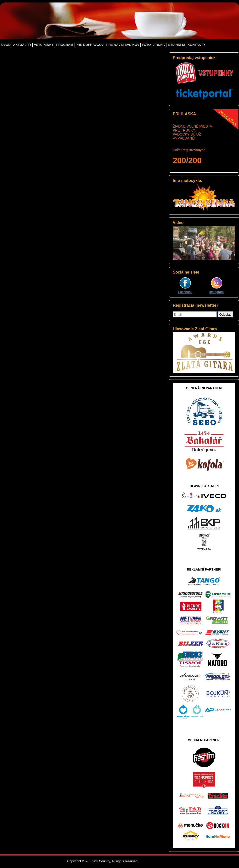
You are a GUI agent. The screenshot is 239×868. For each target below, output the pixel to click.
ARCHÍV (160, 45)
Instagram (217, 292)
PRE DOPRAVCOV (90, 45)
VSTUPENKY (44, 45)
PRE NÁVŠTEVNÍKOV (123, 45)
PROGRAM (65, 45)
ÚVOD (6, 45)
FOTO (146, 45)
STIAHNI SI (177, 45)
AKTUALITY (22, 45)
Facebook (185, 292)
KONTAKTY (196, 45)
